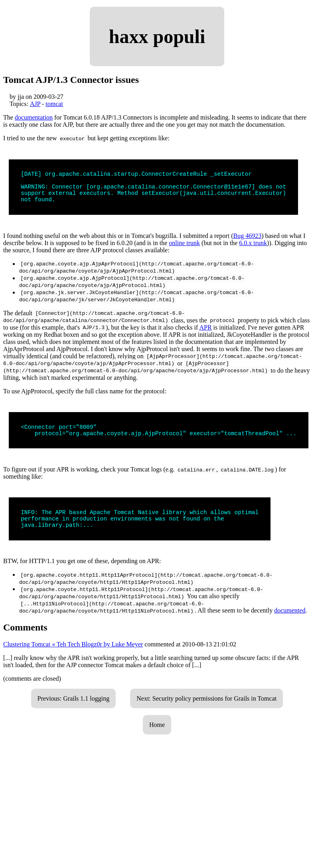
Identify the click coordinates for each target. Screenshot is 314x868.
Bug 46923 (247, 242)
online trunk (184, 249)
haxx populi (157, 36)
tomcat (54, 104)
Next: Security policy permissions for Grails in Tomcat (206, 710)
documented (290, 622)
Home (157, 737)
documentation (34, 117)
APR (205, 333)
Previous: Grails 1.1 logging (73, 710)
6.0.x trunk (253, 249)
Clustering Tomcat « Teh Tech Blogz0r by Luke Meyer (73, 656)
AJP (35, 104)
